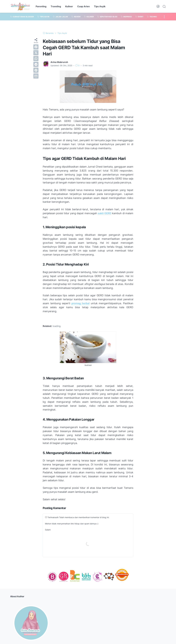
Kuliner (69, 6)
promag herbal (81, 303)
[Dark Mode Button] (158, 6)
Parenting (41, 6)
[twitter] (36, 53)
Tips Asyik (100, 6)
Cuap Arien (83, 6)
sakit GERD (105, 213)
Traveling (56, 6)
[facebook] (36, 47)
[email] (36, 76)
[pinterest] (36, 70)
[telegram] (36, 64)
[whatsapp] (36, 59)
